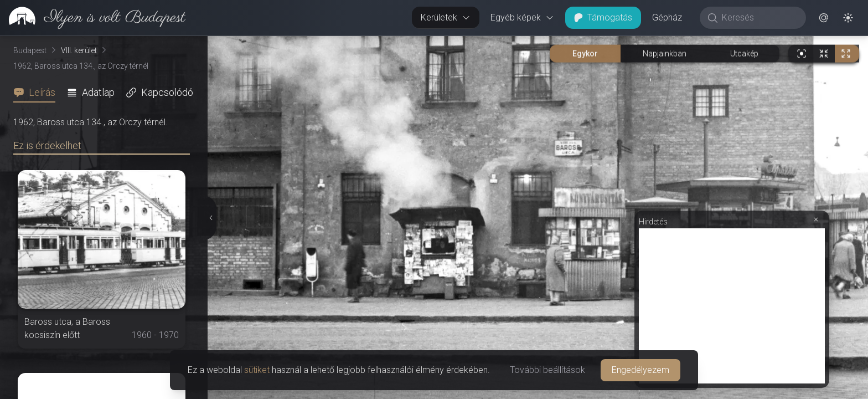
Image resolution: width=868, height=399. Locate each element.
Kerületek (446, 17)
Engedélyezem (640, 370)
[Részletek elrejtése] (211, 218)
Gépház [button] (667, 17)
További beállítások (547, 370)
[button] (824, 18)
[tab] (38, 93)
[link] (93, 18)
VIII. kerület (79, 50)
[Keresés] (759, 18)
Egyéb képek (522, 17)
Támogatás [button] (603, 17)
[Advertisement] (732, 306)
